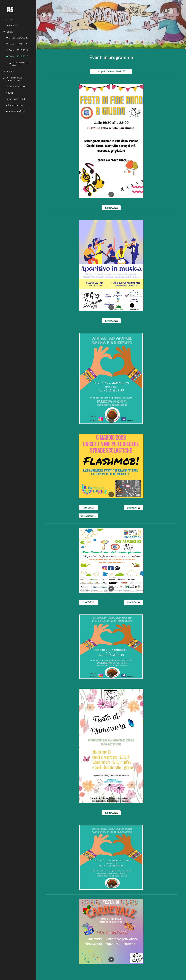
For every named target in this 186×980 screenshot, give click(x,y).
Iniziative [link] (10, 32)
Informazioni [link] (12, 25)
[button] (183, 4)
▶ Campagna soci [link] (14, 105)
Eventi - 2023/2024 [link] (18, 50)
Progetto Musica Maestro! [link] (20, 64)
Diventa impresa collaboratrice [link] (14, 79)
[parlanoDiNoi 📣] (88, 516)
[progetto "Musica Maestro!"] (111, 71)
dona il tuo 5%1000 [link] (15, 86)
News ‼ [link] (10, 93)
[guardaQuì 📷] (111, 208)
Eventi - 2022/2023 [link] (18, 56)
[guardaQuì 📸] (134, 508)
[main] (111, 57)
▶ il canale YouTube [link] (15, 111)
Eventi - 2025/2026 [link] (18, 38)
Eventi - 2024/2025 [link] (18, 44)
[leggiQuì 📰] (88, 508)
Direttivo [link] (10, 71)
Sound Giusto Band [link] (15, 99)
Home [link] (9, 19)
